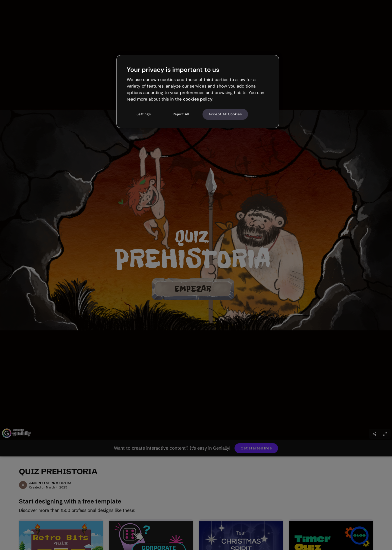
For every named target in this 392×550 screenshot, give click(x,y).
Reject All (181, 114)
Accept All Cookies (225, 114)
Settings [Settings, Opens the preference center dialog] (144, 114)
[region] (198, 92)
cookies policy (198, 99)
